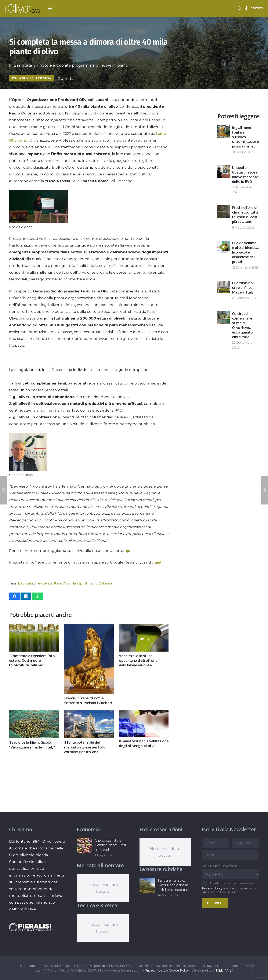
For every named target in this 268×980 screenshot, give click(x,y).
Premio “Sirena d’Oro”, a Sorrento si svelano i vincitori (88, 700)
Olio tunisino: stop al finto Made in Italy (243, 287)
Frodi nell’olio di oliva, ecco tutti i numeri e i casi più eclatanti (245, 214)
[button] (50, 8)
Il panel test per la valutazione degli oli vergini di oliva (144, 743)
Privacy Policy (212, 888)
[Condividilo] (15, 596)
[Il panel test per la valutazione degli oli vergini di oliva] (144, 714)
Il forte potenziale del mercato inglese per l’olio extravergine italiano (85, 747)
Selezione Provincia (220, 866)
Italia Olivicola (65, 583)
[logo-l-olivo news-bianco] (23, 8)
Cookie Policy (179, 970)
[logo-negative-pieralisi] (30, 927)
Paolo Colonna (100, 583)
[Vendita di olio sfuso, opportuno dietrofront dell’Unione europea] (144, 627)
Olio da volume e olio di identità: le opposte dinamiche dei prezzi (246, 252)
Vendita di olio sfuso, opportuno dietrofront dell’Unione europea (138, 660)
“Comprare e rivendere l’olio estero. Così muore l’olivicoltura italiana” (32, 660)
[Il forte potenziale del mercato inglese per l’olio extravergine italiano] (89, 714)
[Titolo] (246, 8)
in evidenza (44, 583)
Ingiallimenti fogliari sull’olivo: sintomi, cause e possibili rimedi (246, 137)
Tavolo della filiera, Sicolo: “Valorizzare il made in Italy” (32, 745)
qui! (129, 551)
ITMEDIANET (223, 970)
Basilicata (26, 583)
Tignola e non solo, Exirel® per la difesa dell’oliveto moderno (173, 885)
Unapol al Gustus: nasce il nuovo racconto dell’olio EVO (245, 174)
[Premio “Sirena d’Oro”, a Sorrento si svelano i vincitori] (89, 627)
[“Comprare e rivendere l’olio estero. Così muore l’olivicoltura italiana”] (34, 627)
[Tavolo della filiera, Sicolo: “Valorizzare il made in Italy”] (34, 714)
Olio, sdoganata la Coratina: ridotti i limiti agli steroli (110, 845)
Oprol (82, 583)
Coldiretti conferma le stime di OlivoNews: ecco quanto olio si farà (242, 325)
